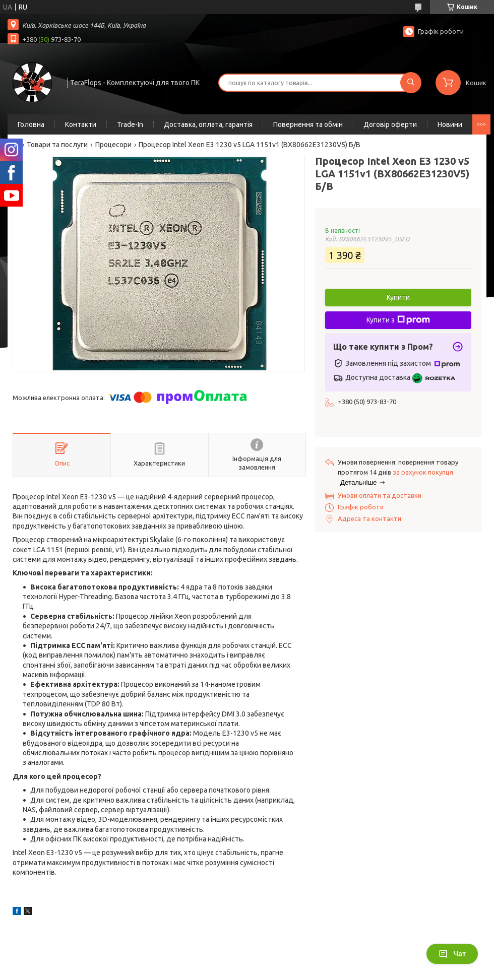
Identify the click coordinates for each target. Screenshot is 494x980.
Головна (31, 124)
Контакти (81, 124)
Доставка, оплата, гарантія (208, 124)
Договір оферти (390, 124)
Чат (452, 954)
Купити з (398, 320)
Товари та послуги (57, 145)
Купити (398, 297)
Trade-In (130, 124)
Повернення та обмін (308, 124)
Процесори (113, 145)
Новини (450, 124)
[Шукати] (411, 83)
